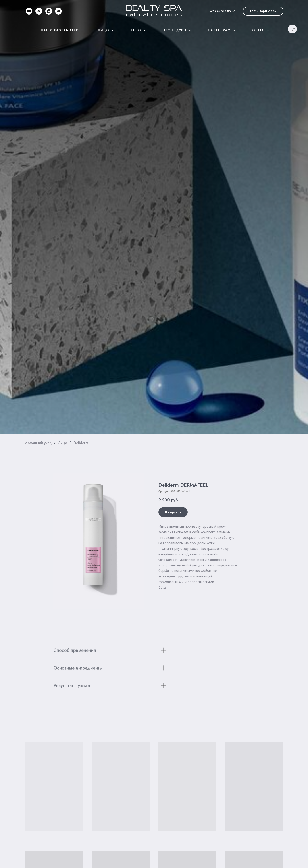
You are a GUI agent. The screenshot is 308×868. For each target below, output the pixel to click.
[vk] (58, 11)
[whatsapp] (49, 11)
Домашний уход (38, 443)
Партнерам (220, 30)
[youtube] (29, 11)
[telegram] (39, 11)
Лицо (104, 30)
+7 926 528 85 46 (223, 11)
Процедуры (175, 30)
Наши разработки (60, 30)
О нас (259, 30)
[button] (263, 11)
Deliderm (81, 443)
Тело (137, 30)
